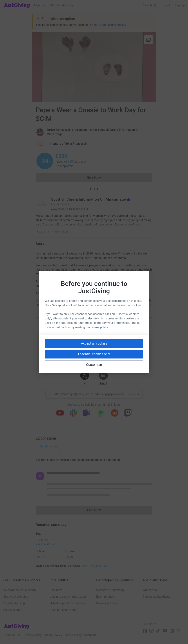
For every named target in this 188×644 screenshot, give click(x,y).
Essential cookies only (94, 354)
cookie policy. (100, 327)
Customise (94, 365)
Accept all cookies (94, 343)
